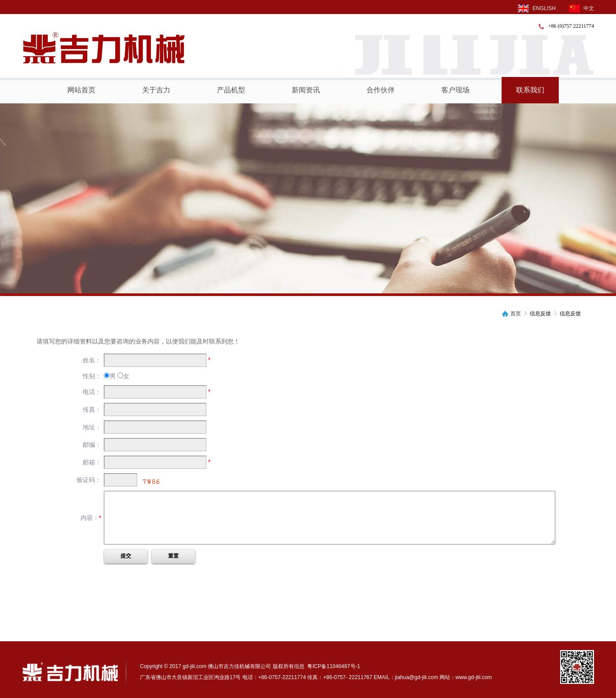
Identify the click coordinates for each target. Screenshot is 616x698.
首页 (516, 314)
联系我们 (530, 90)
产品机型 (231, 90)
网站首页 (81, 90)
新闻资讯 (306, 90)
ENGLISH (537, 8)
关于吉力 (156, 90)
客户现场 (455, 90)
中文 (581, 8)
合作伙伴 (381, 90)
